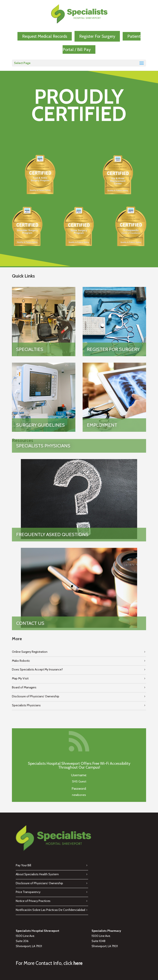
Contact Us (30, 623)
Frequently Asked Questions (52, 534)
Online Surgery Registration (30, 652)
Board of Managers (24, 687)
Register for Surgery (113, 349)
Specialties (30, 349)
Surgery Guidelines (40, 425)
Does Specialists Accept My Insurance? (37, 669)
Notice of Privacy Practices (33, 901)
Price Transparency (28, 892)
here (78, 963)
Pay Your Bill (23, 865)
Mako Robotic (21, 661)
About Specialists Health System (37, 874)
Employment (102, 425)
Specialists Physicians (43, 446)
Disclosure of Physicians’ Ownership (36, 696)
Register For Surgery (97, 36)
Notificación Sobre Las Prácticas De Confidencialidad (50, 910)
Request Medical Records (45, 36)
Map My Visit (20, 678)
